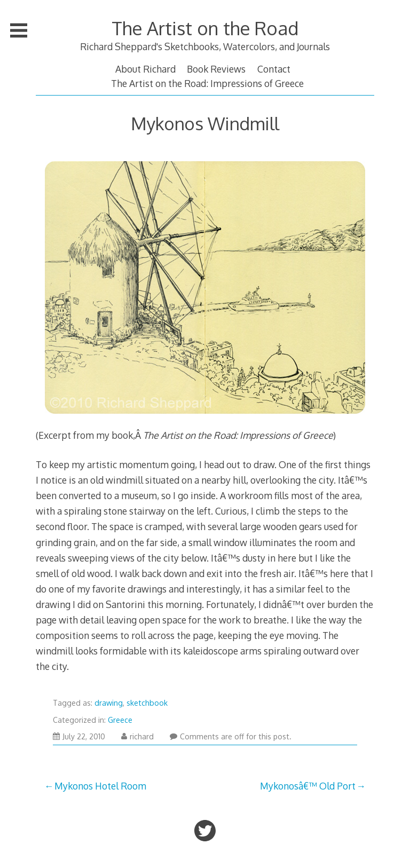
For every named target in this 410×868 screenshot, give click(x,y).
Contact (274, 69)
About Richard (145, 69)
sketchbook (147, 703)
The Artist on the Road (205, 28)
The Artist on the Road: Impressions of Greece (207, 83)
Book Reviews (216, 69)
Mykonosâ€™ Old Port (308, 786)
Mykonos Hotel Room (100, 786)
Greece (120, 720)
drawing (109, 703)
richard (137, 736)
